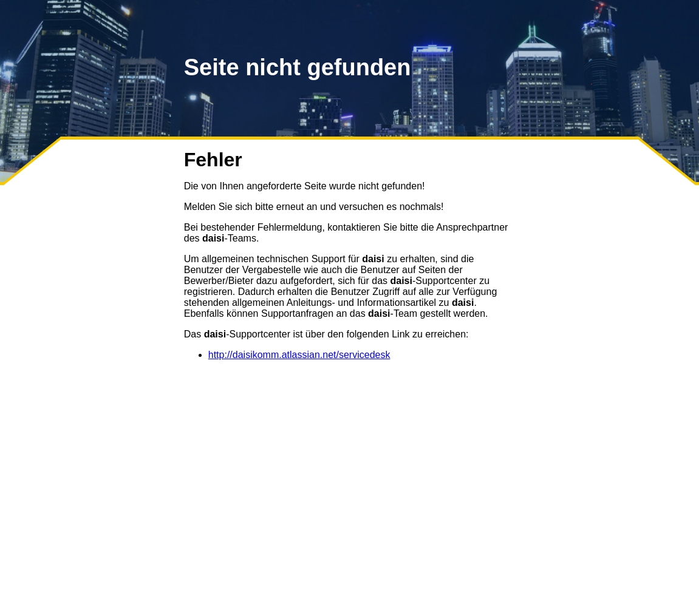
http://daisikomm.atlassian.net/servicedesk (299, 355)
